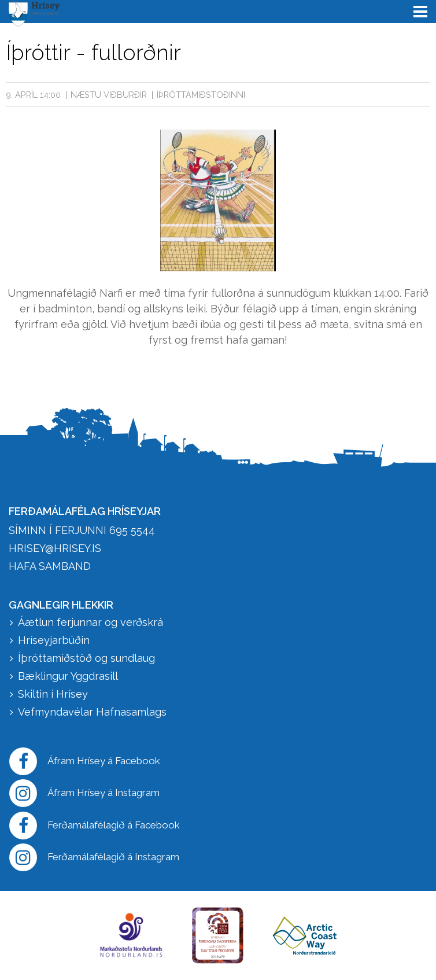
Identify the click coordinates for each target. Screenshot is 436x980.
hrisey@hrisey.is (55, 548)
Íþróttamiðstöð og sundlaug (86, 658)
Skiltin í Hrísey (53, 694)
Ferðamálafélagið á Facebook (95, 826)
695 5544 (132, 530)
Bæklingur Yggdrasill (68, 676)
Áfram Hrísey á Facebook (85, 761)
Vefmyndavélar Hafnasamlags (94, 712)
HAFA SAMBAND (50, 566)
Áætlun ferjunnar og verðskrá (90, 622)
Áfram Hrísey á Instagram (84, 793)
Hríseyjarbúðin (54, 640)
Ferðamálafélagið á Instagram (94, 857)
